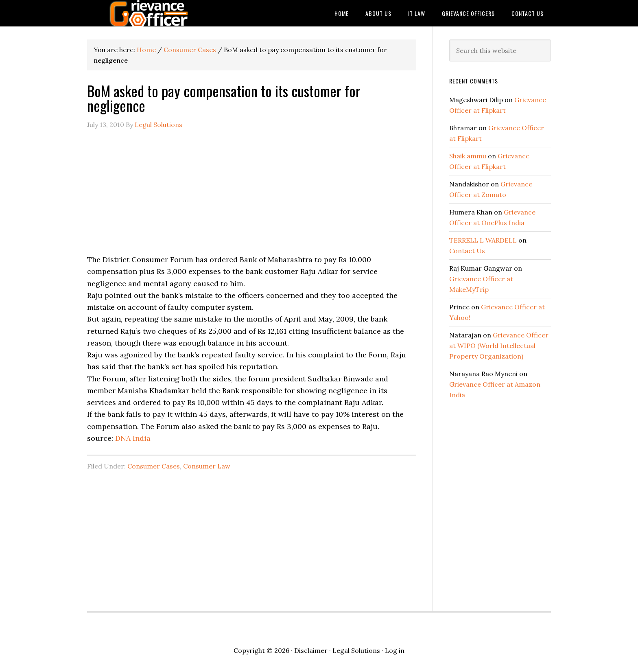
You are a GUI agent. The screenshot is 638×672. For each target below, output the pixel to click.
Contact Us (467, 251)
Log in (395, 650)
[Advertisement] (252, 197)
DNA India (133, 438)
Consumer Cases (154, 466)
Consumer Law (207, 466)
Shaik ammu (468, 156)
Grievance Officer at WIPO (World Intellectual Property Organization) (499, 346)
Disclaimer (311, 650)
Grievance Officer (152, 13)
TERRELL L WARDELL (483, 240)
